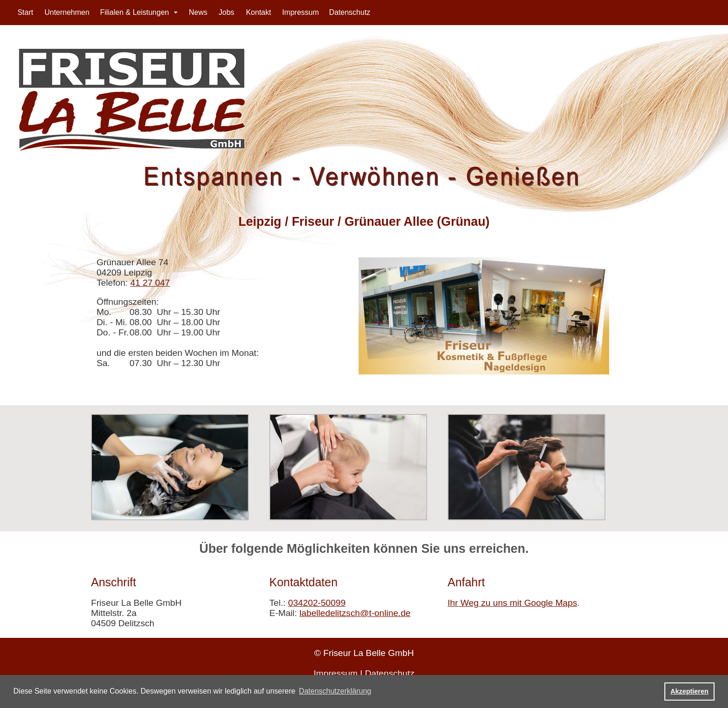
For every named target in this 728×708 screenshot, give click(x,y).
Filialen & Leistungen (134, 12)
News (198, 12)
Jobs (227, 12)
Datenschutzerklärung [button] (335, 691)
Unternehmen (67, 12)
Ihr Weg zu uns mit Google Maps (512, 603)
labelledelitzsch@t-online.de (355, 613)
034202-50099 (317, 603)
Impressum (301, 12)
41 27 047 (150, 283)
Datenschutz (350, 12)
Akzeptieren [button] (689, 691)
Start (26, 12)
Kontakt (259, 12)
